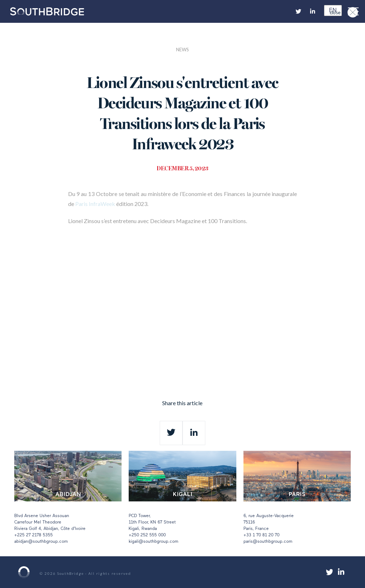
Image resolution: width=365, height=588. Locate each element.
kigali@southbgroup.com (153, 542)
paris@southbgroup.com (268, 542)
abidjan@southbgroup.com (41, 542)
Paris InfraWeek (95, 204)
